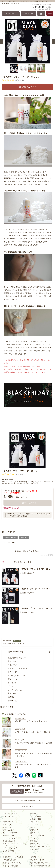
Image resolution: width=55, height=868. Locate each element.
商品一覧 (34, 814)
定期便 (33, 833)
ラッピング (12, 683)
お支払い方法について (11, 833)
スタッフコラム (28, 13)
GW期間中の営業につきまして (14, 644)
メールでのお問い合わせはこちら (27, 800)
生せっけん (12, 661)
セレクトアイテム (15, 690)
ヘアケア (34, 827)
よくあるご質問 (8, 851)
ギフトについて (8, 827)
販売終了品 (12, 701)
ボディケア (12, 672)
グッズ (10, 686)
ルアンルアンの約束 (10, 814)
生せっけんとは (8, 816)
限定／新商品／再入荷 (17, 658)
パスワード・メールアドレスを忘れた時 (15, 844)
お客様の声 (7, 857)
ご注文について (8, 822)
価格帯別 (11, 697)
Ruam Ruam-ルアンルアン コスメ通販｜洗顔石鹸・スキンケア (16, 7)
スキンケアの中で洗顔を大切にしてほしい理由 (34, 743)
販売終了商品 (35, 844)
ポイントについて (9, 838)
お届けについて (8, 825)
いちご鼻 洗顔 (35, 849)
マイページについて (10, 848)
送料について (8, 830)
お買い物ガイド (27, 806)
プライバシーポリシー (38, 860)
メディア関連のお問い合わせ (41, 866)
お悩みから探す (11, 13)
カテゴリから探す (16, 652)
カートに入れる (29, 503)
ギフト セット (13, 679)
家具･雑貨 (34, 841)
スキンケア (12, 665)
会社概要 (34, 857)
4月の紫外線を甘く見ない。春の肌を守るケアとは (33, 766)
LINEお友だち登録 (9, 860)
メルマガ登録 (18, 857)
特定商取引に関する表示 (39, 863)
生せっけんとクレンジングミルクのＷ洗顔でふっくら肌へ (34, 755)
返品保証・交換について (11, 835)
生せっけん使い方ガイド (39, 846)
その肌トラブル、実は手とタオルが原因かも (33, 732)
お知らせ (17, 641)
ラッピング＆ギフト (37, 835)
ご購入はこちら (29, 87)
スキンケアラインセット (18, 668)
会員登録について (9, 841)
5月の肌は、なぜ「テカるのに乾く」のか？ (32, 721)
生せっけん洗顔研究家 (11, 866)
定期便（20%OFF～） (17, 676)
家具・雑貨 (12, 693)
